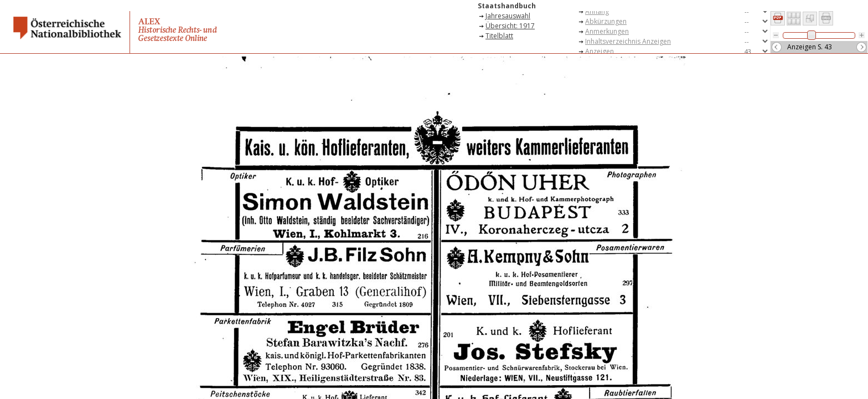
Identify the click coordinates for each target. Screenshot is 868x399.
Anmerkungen (607, 31)
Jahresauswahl (508, 16)
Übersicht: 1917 (510, 26)
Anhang (597, 11)
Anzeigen (600, 51)
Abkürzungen (606, 21)
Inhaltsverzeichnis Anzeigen (628, 41)
